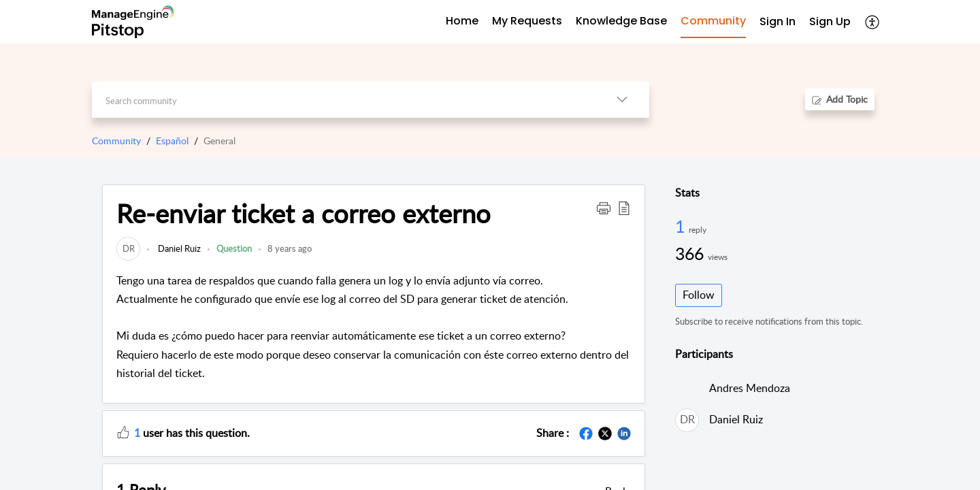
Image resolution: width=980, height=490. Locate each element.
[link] (128, 248)
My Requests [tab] (527, 21)
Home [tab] (462, 21)
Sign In (778, 21)
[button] (873, 22)
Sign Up (830, 21)
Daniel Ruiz (178, 248)
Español (172, 141)
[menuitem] (778, 22)
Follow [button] (699, 295)
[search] (343, 100)
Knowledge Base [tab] (621, 21)
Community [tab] (713, 21)
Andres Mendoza (750, 388)
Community (116, 141)
